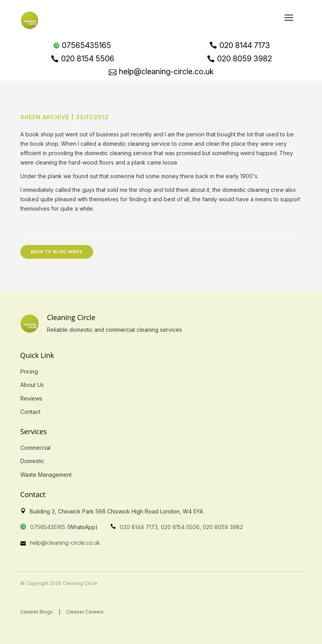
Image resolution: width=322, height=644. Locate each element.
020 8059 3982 (223, 527)
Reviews (31, 398)
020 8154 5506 (180, 527)
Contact (30, 412)
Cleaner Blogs (37, 612)
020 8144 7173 (139, 527)
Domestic (32, 461)
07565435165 (48, 527)
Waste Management (46, 475)
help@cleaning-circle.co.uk (65, 543)
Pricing (29, 371)
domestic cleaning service (136, 144)
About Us (32, 385)
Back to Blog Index (57, 252)
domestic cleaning (246, 190)
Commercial (35, 448)
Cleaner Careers (85, 612)
